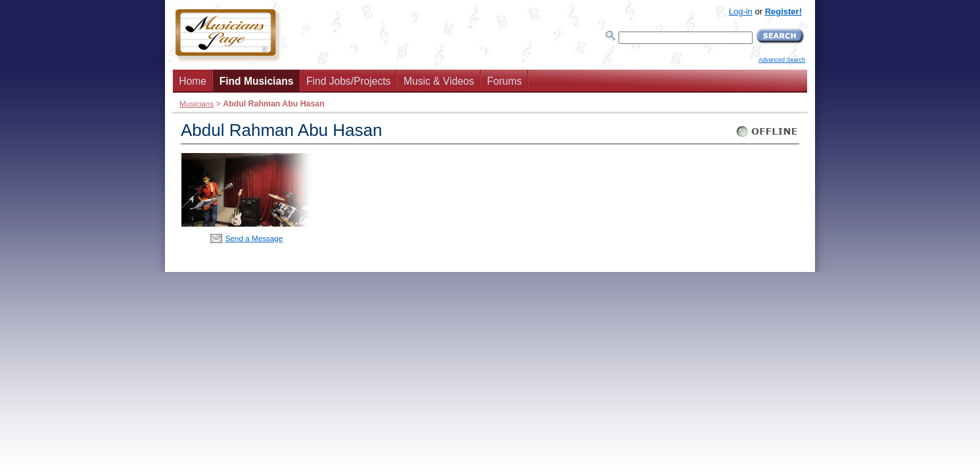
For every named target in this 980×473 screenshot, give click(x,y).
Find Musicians (257, 81)
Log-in (741, 11)
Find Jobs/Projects (348, 81)
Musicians (197, 103)
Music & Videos (439, 81)
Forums (504, 81)
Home (193, 81)
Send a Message (254, 238)
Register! (783, 11)
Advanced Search (782, 60)
